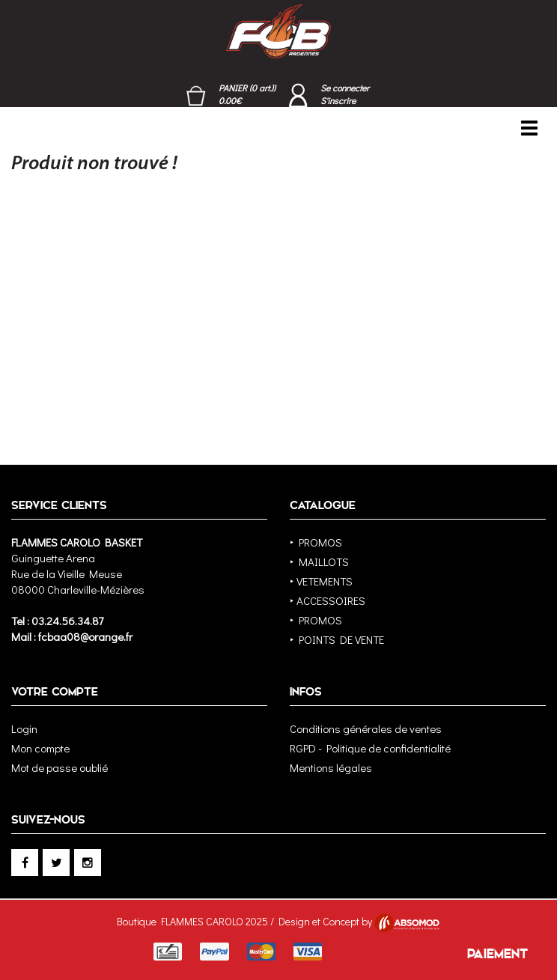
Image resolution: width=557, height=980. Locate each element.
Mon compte (40, 748)
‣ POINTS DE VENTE (337, 639)
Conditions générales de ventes (366, 728)
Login (24, 728)
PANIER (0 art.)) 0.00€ (247, 94)
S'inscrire (338, 100)
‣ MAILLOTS (319, 561)
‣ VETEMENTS (321, 581)
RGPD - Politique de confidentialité (370, 748)
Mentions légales (331, 767)
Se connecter (345, 88)
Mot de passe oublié (60, 767)
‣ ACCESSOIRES (328, 600)
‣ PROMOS (316, 542)
